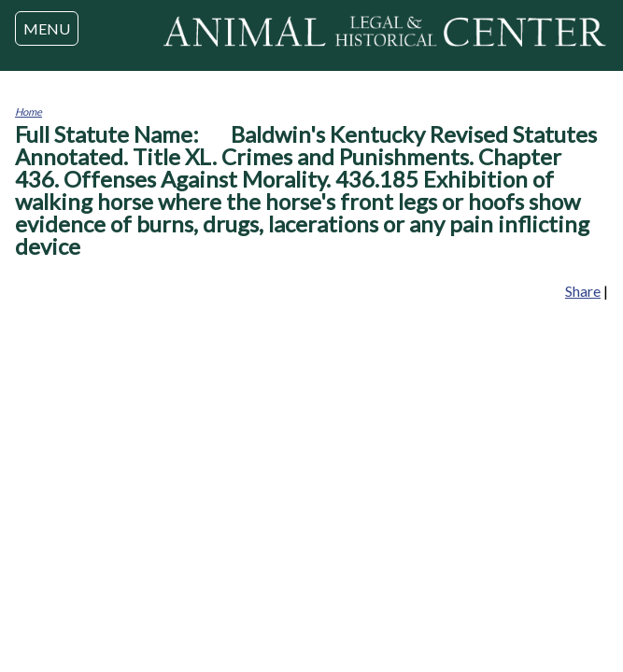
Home (28, 112)
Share (583, 291)
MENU (47, 28)
